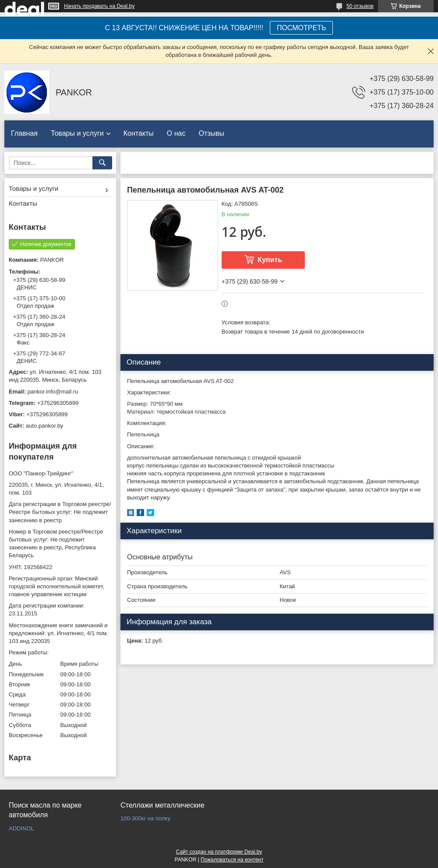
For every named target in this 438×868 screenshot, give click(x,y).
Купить (270, 260)
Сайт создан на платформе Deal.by (219, 852)
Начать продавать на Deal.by (99, 6)
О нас (176, 133)
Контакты (139, 133)
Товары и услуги (77, 133)
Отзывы (211, 133)
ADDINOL (21, 828)
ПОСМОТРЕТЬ (301, 28)
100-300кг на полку (145, 818)
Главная (24, 133)
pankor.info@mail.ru (53, 392)
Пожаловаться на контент (232, 860)
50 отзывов (360, 6)
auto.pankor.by (44, 426)
